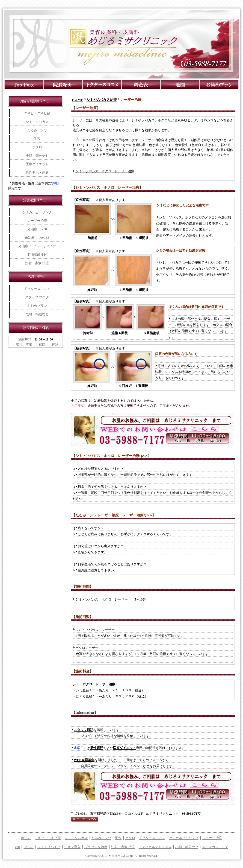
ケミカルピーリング (37, 212)
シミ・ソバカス (37, 122)
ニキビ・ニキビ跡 (37, 113)
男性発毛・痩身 (37, 173)
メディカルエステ (215, 847)
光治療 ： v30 (37, 229)
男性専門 (97, 748)
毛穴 (37, 139)
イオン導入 (72, 847)
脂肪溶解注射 (37, 255)
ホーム (26, 838)
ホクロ (37, 147)
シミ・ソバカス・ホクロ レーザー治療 (105, 171)
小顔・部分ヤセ (37, 156)
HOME (78, 100)
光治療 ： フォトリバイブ (37, 246)
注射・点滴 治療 (37, 263)
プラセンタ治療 (96, 847)
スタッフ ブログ (37, 297)
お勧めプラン (37, 306)
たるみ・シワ (37, 130)
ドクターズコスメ (37, 289)
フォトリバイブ (49, 847)
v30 (17, 847)
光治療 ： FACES (37, 238)
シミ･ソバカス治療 (102, 100)
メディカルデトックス (155, 847)
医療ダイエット (37, 164)
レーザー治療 (37, 221)
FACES (28, 847)
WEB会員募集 (84, 760)
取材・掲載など (37, 314)
